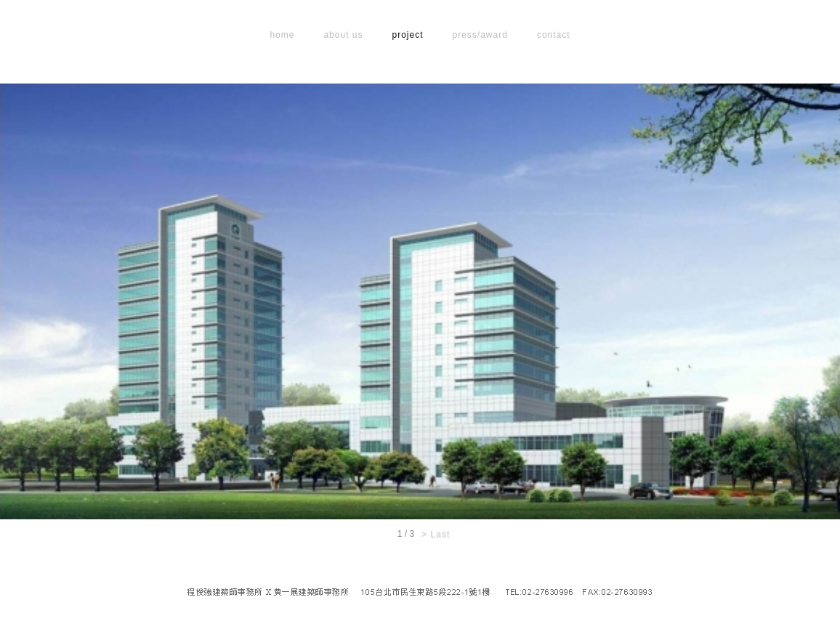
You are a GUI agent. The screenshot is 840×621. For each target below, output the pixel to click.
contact (554, 35)
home (282, 35)
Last (441, 535)
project (407, 35)
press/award (480, 35)
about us (343, 35)
